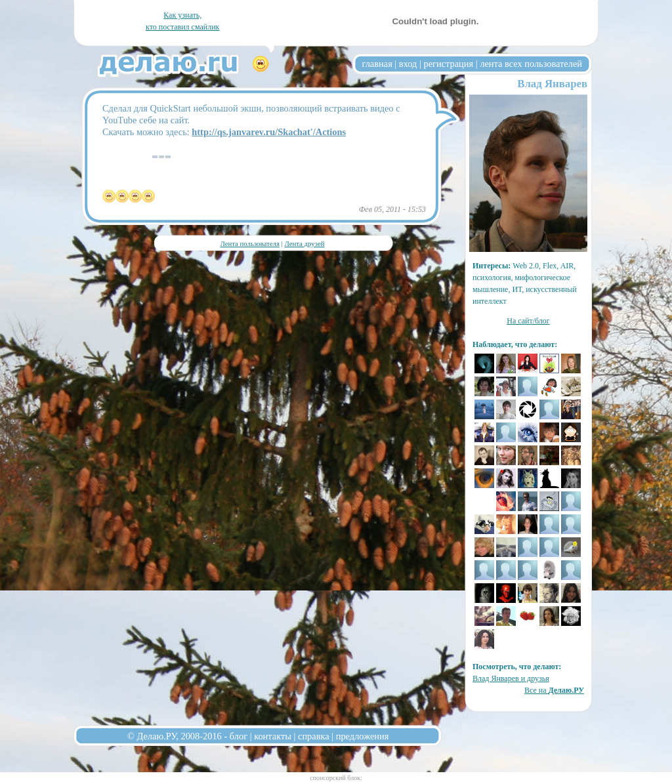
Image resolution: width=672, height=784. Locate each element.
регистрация (448, 64)
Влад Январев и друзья (511, 678)
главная (377, 64)
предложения (363, 736)
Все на (554, 690)
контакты (273, 736)
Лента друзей (304, 243)
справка (314, 736)
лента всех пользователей (531, 64)
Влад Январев (552, 84)
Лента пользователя (249, 243)
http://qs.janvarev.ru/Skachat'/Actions (269, 132)
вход (408, 64)
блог (239, 736)
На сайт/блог (528, 321)
